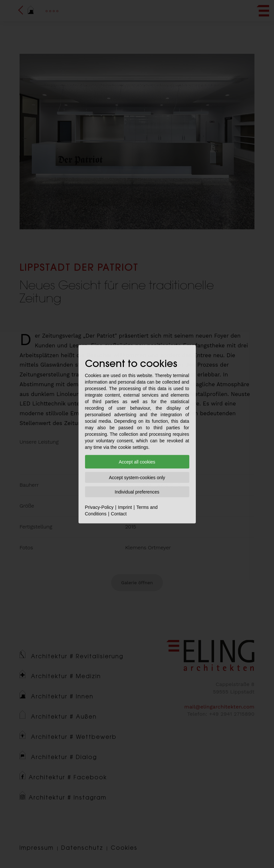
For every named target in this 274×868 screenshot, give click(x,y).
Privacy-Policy (99, 507)
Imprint (125, 507)
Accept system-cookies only (137, 477)
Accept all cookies (137, 462)
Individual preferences (137, 492)
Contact (119, 513)
